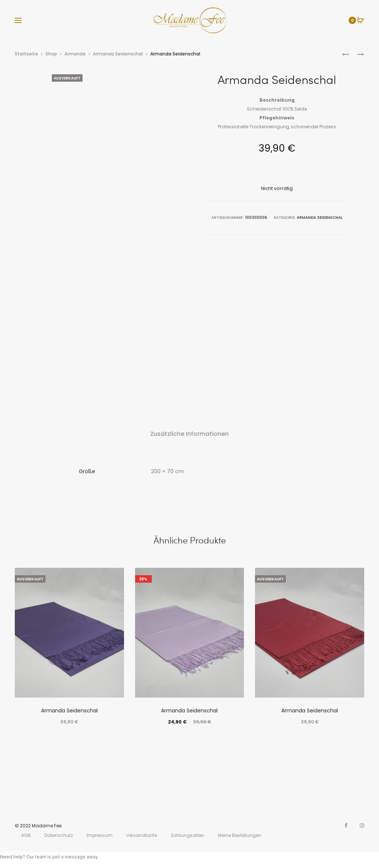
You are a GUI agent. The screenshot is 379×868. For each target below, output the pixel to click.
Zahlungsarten (187, 835)
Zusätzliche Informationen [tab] (189, 434)
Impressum (100, 835)
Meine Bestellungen (240, 835)
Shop (51, 54)
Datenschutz (59, 835)
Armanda (75, 54)
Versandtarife (142, 835)
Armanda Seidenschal (118, 54)
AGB (26, 835)
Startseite (26, 54)
